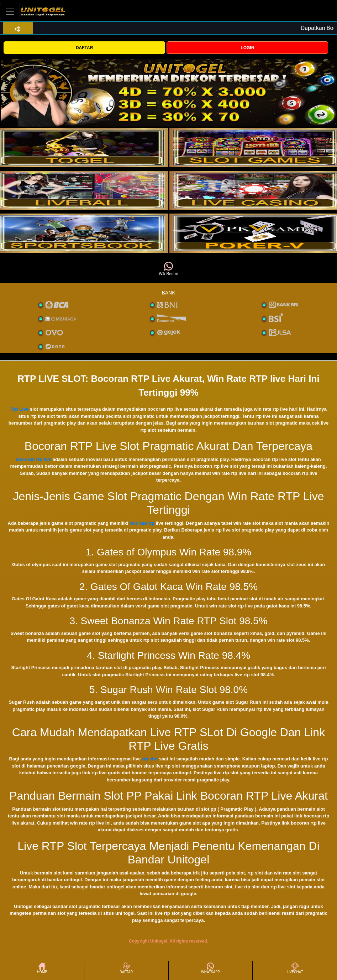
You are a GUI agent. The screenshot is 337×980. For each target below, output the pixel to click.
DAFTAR (84, 48)
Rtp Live (19, 409)
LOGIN (247, 48)
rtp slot (150, 759)
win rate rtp (142, 523)
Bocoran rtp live (34, 459)
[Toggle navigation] (10, 12)
